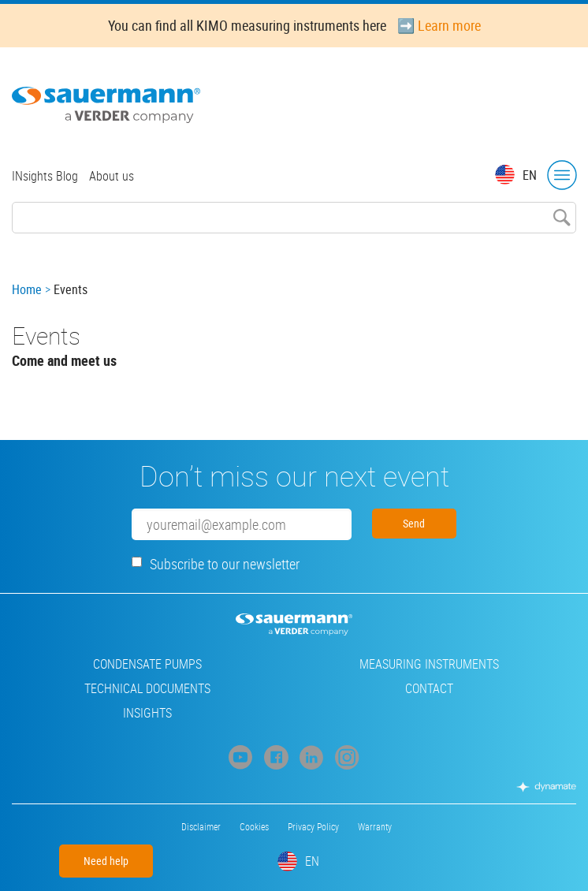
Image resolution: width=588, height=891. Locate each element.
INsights (147, 713)
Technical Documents (147, 688)
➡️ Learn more (439, 25)
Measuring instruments (429, 664)
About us (112, 176)
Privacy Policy (313, 826)
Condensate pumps (147, 664)
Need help (106, 861)
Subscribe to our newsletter (225, 564)
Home (27, 289)
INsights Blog (45, 176)
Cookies (254, 826)
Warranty (375, 826)
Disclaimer (201, 826)
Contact (429, 688)
